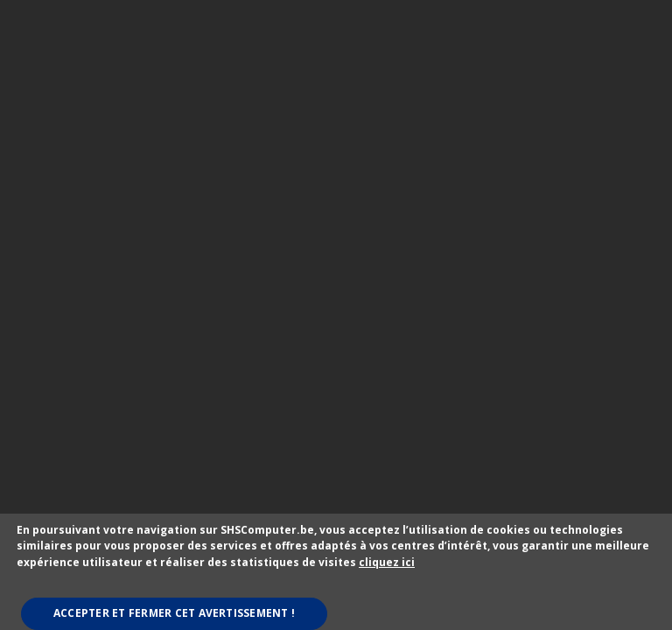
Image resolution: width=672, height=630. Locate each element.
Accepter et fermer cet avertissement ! (174, 613)
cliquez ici (387, 562)
